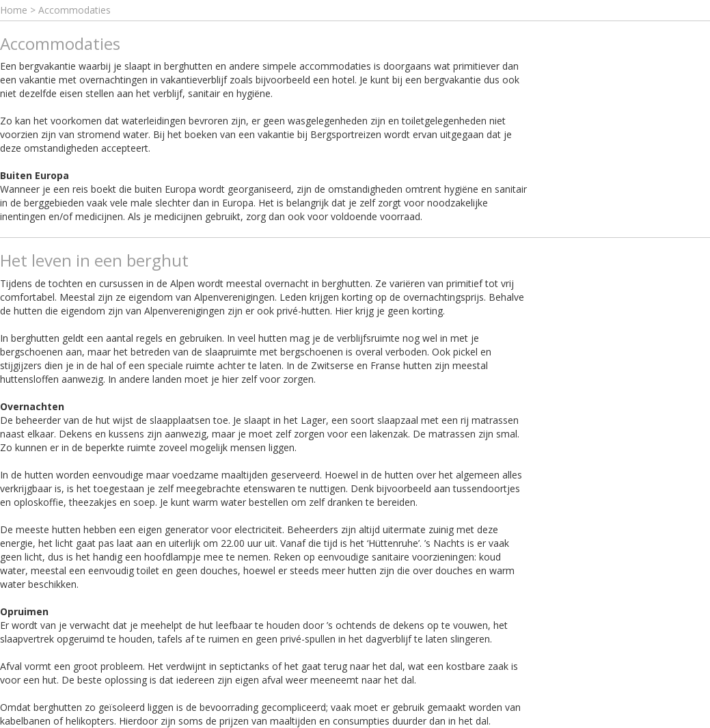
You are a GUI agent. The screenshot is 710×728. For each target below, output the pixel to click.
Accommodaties (74, 10)
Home (14, 10)
